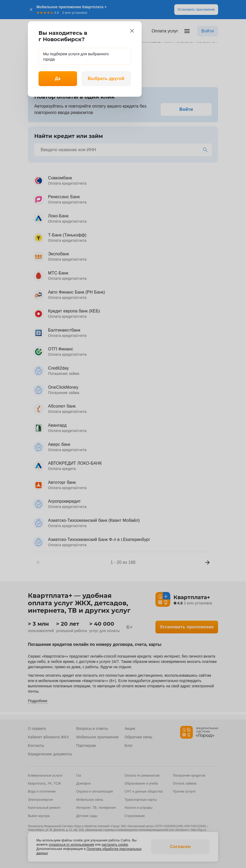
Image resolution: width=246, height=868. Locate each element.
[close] (132, 31)
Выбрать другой (106, 79)
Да (58, 79)
